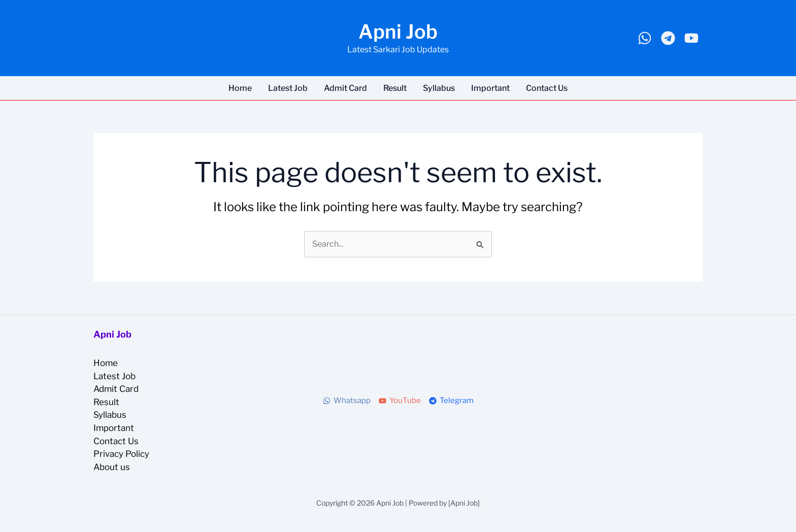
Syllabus (439, 88)
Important (490, 88)
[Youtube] (691, 38)
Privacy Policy (121, 454)
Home (240, 88)
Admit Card (345, 88)
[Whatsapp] (645, 38)
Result (395, 88)
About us (112, 467)
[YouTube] (400, 401)
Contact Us (547, 88)
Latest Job (288, 88)
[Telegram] (668, 38)
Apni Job (398, 31)
